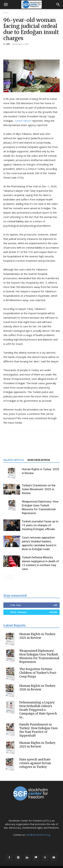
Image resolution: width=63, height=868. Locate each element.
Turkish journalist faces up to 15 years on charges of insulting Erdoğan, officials (40, 525)
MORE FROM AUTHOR (39, 460)
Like (55, 605)
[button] (6, 5)
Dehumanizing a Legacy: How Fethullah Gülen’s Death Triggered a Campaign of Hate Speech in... (38, 710)
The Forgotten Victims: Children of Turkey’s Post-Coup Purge (38, 673)
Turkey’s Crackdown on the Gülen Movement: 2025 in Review (39, 489)
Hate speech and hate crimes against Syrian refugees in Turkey (35, 763)
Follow (53, 612)
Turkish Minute (23, 121)
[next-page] (11, 577)
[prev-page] (5, 577)
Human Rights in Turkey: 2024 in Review (38, 688)
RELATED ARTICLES (14, 460)
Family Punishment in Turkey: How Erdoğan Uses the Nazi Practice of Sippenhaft (38, 730)
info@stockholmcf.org (38, 835)
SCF (8, 44)
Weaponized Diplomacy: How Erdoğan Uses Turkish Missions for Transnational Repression (39, 656)
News (6, 13)
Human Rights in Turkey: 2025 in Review (38, 636)
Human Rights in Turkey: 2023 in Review (38, 745)
